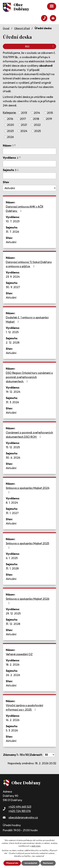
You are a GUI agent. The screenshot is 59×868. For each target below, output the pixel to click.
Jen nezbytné (31, 863)
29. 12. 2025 (13, 613)
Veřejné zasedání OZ (19, 654)
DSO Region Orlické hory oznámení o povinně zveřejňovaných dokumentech (29, 377)
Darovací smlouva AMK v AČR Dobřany (25, 209)
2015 (50, 113)
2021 (24, 125)
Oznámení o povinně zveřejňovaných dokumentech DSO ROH (29, 435)
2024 (24, 131)
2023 (10, 131)
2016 (10, 119)
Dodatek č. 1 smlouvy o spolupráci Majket (27, 320)
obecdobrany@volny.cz (23, 817)
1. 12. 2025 (12, 332)
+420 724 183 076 (20, 811)
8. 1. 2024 (12, 503)
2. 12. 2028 (13, 343)
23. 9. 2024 (13, 277)
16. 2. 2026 (13, 720)
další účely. (36, 846)
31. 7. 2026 (12, 232)
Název (8, 145)
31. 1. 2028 (12, 568)
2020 (11, 125)
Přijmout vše (12, 863)
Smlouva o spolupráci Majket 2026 (28, 601)
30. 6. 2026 (13, 458)
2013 (24, 113)
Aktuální (11, 242)
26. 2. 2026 (13, 675)
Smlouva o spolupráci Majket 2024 (28, 490)
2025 (38, 131)
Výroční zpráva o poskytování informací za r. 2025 (24, 707)
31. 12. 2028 (13, 624)
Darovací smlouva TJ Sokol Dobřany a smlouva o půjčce (29, 264)
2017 (23, 119)
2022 (37, 125)
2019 (49, 119)
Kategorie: (10, 112)
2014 (37, 113)
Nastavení (48, 863)
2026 (10, 137)
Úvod (6, 28)
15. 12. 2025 (13, 447)
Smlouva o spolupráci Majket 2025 (27, 545)
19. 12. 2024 (13, 392)
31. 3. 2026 (12, 402)
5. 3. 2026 (12, 730)
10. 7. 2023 (13, 221)
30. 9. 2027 (13, 287)
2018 (36, 119)
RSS (40, 46)
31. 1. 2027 (12, 513)
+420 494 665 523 (20, 807)
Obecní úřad (22, 28)
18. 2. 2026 (13, 665)
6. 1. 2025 (12, 558)
